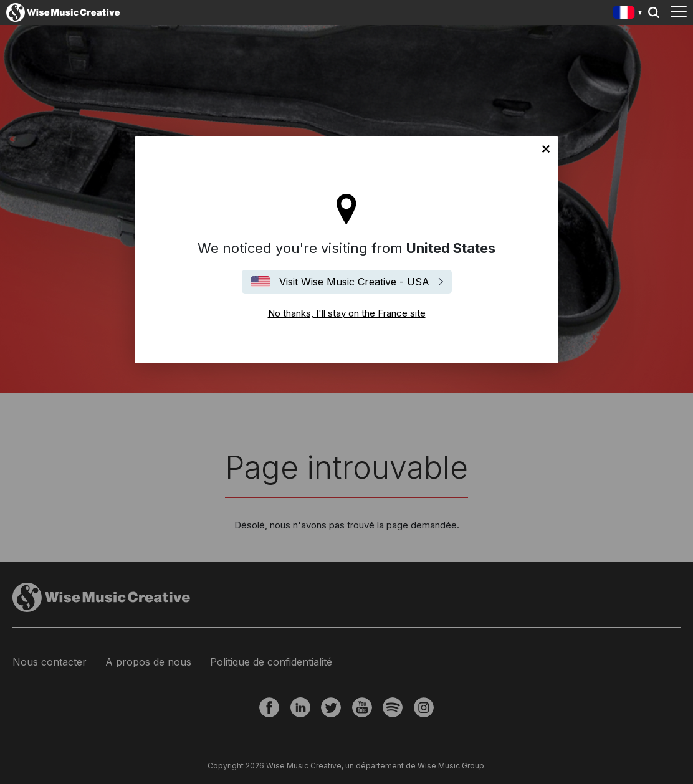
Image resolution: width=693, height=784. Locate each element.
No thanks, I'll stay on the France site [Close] (546, 149)
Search (654, 12)
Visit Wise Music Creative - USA (354, 282)
